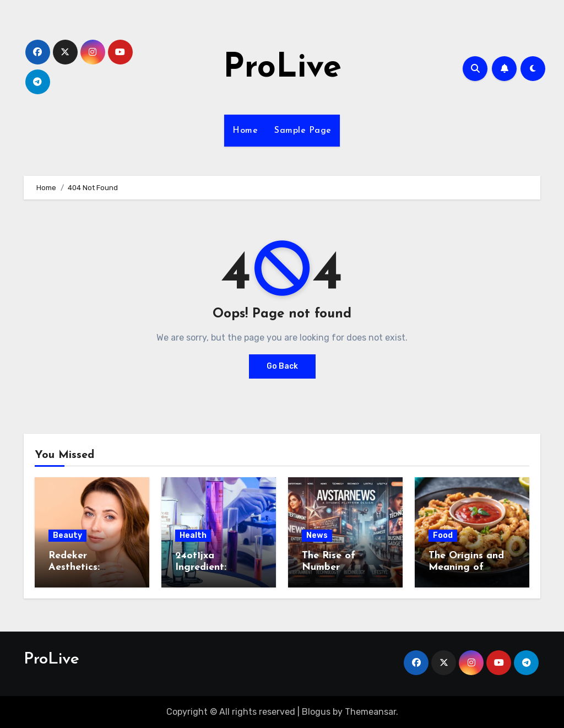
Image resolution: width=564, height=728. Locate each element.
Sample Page (303, 131)
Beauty (67, 535)
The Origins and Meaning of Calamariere (466, 568)
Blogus (316, 712)
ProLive (282, 68)
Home (245, 131)
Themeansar (370, 712)
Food (443, 535)
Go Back (282, 366)
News (317, 535)
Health (193, 535)
